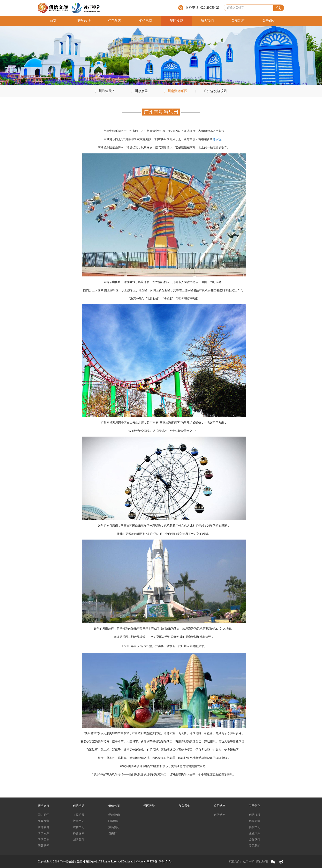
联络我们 (235, 862)
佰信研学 (255, 821)
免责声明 (248, 862)
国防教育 (79, 840)
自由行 (113, 833)
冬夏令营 (44, 821)
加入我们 (207, 21)
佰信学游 (115, 21)
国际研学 (44, 846)
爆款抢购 (114, 815)
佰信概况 (255, 815)
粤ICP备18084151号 (159, 862)
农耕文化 (79, 827)
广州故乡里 (140, 91)
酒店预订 (114, 827)
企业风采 (255, 833)
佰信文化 (255, 827)
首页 (53, 21)
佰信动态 (220, 815)
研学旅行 (84, 21)
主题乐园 (79, 815)
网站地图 (262, 862)
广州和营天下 (105, 91)
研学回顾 (44, 833)
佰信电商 (146, 21)
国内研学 (44, 815)
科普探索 (79, 833)
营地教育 (44, 827)
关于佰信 (269, 21)
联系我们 (255, 846)
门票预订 (114, 821)
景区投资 (176, 21)
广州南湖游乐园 (176, 91)
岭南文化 (79, 821)
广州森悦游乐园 (215, 91)
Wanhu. (142, 862)
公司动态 (238, 21)
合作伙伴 (255, 840)
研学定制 (44, 840)
